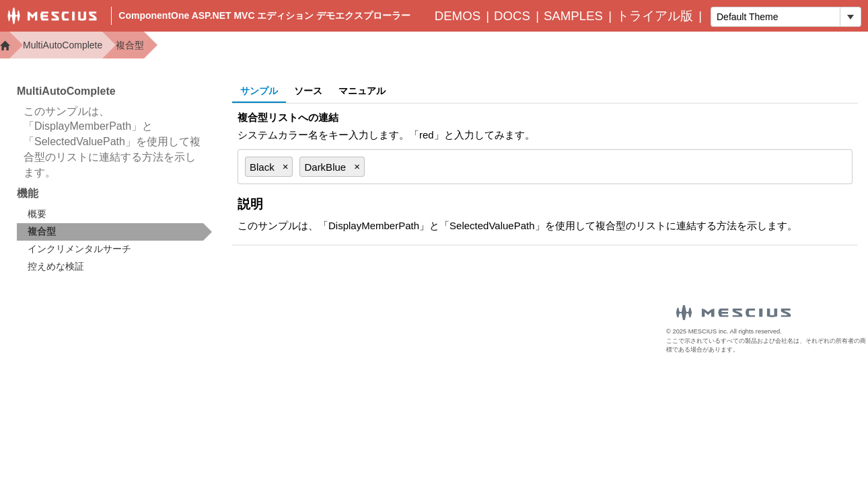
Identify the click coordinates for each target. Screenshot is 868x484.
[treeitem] (114, 232)
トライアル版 (655, 16)
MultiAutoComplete (63, 45)
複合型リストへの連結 (288, 117)
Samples (573, 16)
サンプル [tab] (259, 91)
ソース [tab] (308, 91)
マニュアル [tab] (362, 91)
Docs (512, 16)
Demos (458, 16)
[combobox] (775, 17)
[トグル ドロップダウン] (850, 17)
